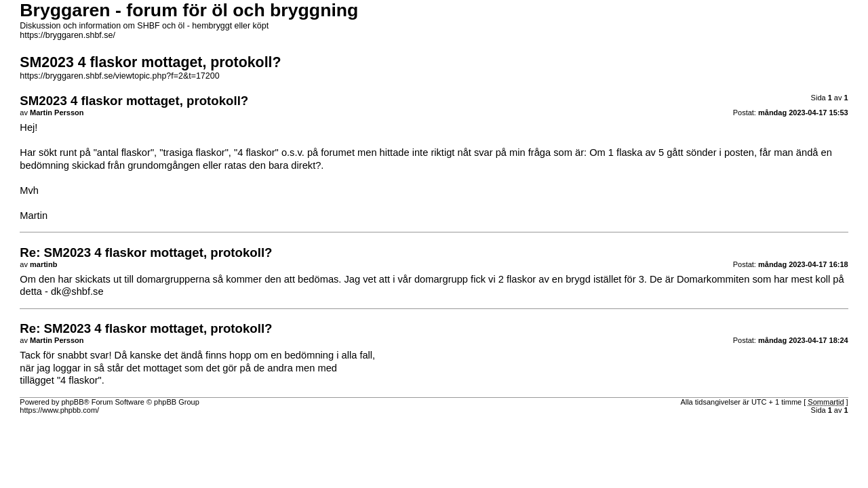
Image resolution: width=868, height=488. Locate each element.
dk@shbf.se (77, 291)
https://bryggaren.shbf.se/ (67, 35)
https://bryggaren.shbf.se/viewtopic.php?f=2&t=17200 (119, 76)
